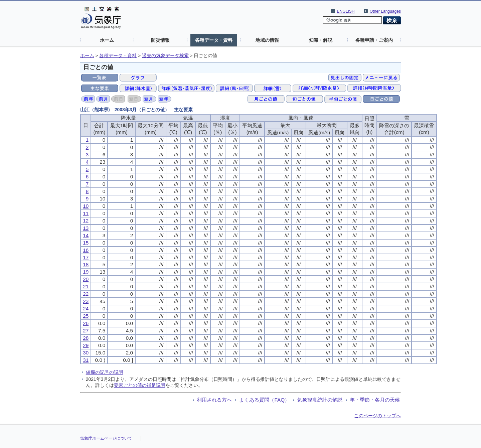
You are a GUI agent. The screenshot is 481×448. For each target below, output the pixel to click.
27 (86, 331)
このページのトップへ (377, 416)
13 (86, 228)
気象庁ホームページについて (106, 438)
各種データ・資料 (214, 40)
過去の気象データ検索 (165, 56)
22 (86, 294)
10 (86, 206)
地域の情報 (267, 40)
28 (86, 338)
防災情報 (160, 40)
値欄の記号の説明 (105, 372)
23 (86, 301)
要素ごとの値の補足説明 (140, 385)
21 (86, 286)
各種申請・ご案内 (374, 40)
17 (86, 257)
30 (86, 353)
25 (86, 316)
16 (86, 250)
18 (86, 264)
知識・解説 (321, 40)
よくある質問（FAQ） (264, 400)
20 (86, 279)
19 (86, 272)
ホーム (107, 40)
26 (86, 323)
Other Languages (385, 11)
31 (86, 360)
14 (86, 235)
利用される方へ (214, 400)
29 (86, 345)
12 (86, 221)
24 (86, 309)
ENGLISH (346, 11)
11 (86, 213)
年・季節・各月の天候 (375, 400)
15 (86, 243)
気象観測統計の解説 (320, 400)
